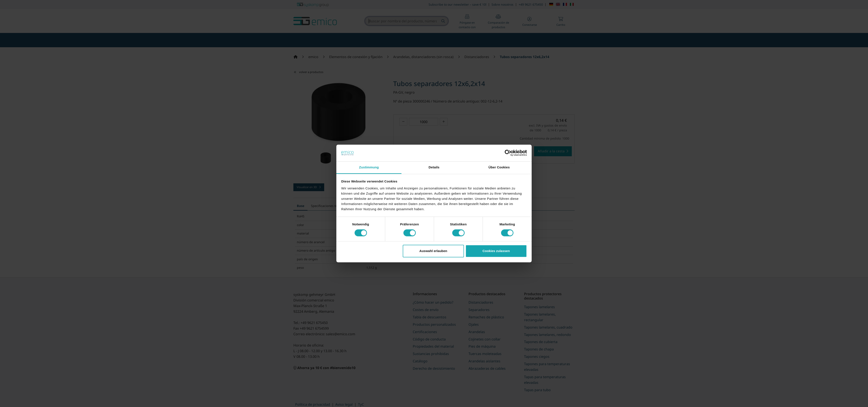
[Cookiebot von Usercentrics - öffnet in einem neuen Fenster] (508, 153)
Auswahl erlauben (433, 251)
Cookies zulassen (496, 251)
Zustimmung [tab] (369, 167)
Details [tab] (434, 167)
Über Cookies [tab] (499, 167)
